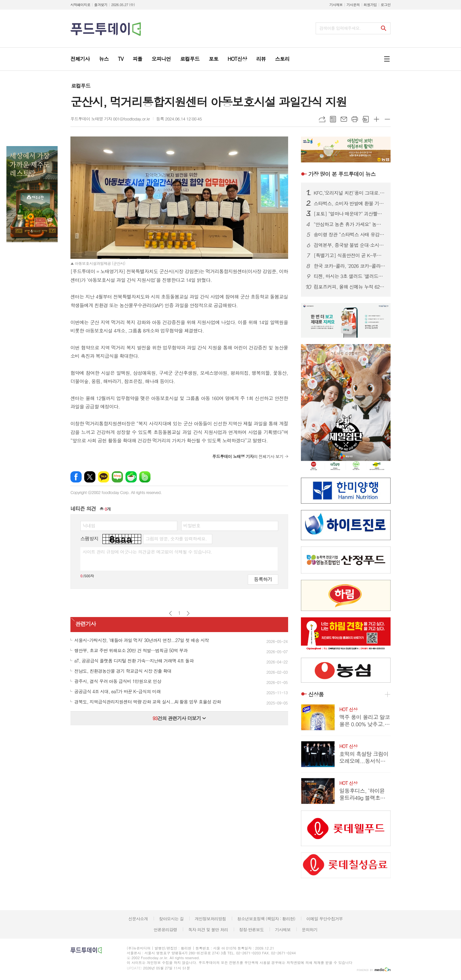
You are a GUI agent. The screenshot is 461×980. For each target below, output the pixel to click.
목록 (333, 119)
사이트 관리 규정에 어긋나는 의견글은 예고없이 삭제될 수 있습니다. (147, 552)
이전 (170, 613)
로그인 (386, 5)
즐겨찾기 (101, 5)
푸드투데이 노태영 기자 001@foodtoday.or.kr (110, 119)
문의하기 (309, 930)
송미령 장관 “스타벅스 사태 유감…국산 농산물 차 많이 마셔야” (350, 235)
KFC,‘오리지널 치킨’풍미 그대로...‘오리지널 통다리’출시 (350, 193)
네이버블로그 (117, 477)
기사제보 (336, 5)
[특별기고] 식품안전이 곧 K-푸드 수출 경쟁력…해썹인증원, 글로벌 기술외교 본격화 (350, 255)
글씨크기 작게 (387, 119)
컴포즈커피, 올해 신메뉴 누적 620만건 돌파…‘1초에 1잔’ (350, 287)
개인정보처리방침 (210, 919)
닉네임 (89, 525)
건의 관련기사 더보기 (179, 718)
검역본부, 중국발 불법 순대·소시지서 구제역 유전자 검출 (350, 245)
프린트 (355, 119)
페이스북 (76, 477)
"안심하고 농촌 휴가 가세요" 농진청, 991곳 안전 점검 (350, 224)
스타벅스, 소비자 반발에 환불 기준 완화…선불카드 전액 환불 (350, 203)
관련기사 (85, 624)
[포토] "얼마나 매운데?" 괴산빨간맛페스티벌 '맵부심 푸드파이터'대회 (350, 214)
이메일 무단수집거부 (325, 919)
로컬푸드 (81, 86)
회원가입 (370, 5)
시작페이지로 (80, 5)
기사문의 (353, 5)
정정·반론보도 (251, 930)
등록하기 (263, 579)
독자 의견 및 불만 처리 (208, 930)
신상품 (316, 694)
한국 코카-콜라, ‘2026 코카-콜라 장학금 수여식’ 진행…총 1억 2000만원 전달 (350, 266)
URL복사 (322, 119)
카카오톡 (104, 477)
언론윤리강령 (165, 930)
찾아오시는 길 (171, 919)
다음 (188, 613)
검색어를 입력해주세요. (340, 28)
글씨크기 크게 (376, 119)
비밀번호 (192, 525)
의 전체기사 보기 (248, 456)
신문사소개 (138, 919)
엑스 (90, 477)
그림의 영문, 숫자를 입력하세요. (176, 539)
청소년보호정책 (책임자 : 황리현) (266, 919)
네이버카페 (131, 477)
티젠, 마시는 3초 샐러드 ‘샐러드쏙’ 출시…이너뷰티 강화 (350, 276)
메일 (344, 119)
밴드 (145, 477)
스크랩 (366, 119)
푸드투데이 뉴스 (342, 174)
